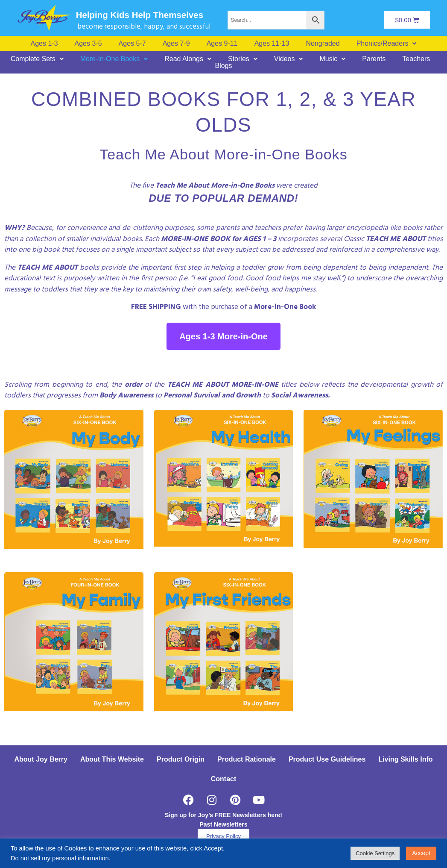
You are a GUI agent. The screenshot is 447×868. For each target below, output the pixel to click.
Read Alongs (188, 59)
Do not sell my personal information (60, 858)
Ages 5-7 (132, 44)
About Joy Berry (41, 759)
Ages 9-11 (222, 44)
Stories (243, 59)
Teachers (416, 59)
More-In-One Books (114, 59)
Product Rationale (247, 759)
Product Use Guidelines (327, 759)
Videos (289, 59)
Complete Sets (37, 59)
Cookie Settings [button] (375, 853)
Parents (374, 59)
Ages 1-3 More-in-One (223, 336)
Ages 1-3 (44, 44)
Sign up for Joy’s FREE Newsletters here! (223, 815)
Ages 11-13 (272, 44)
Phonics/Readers (387, 44)
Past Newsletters (223, 824)
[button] (387, 44)
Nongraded (323, 44)
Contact (224, 779)
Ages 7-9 (176, 44)
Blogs (223, 66)
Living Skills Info (405, 759)
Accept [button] (421, 853)
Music (332, 59)
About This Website (112, 759)
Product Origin (181, 759)
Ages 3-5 (88, 44)
